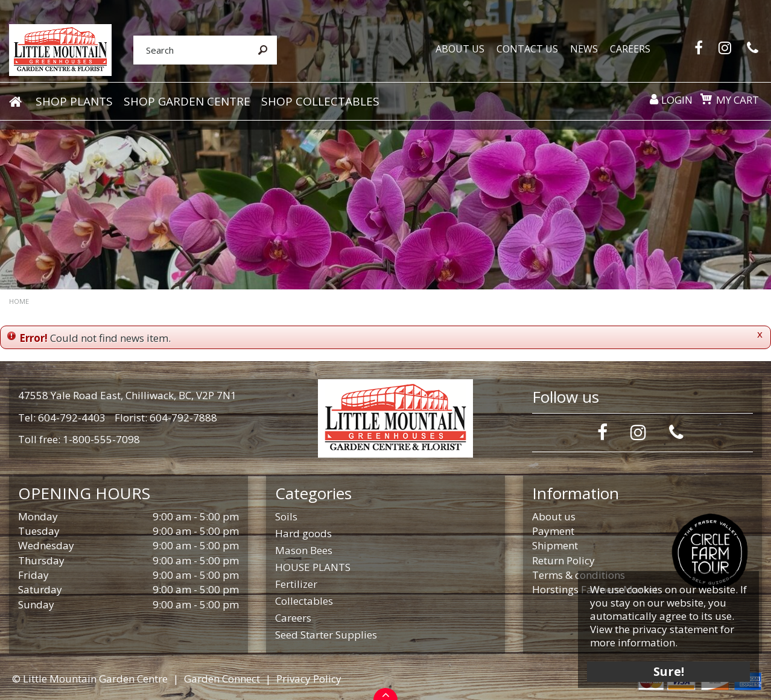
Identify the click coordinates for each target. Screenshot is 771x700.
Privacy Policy (309, 679)
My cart (738, 100)
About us (554, 516)
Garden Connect (222, 679)
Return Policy (563, 560)
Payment (553, 531)
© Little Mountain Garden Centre (90, 679)
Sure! (669, 671)
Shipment (555, 545)
